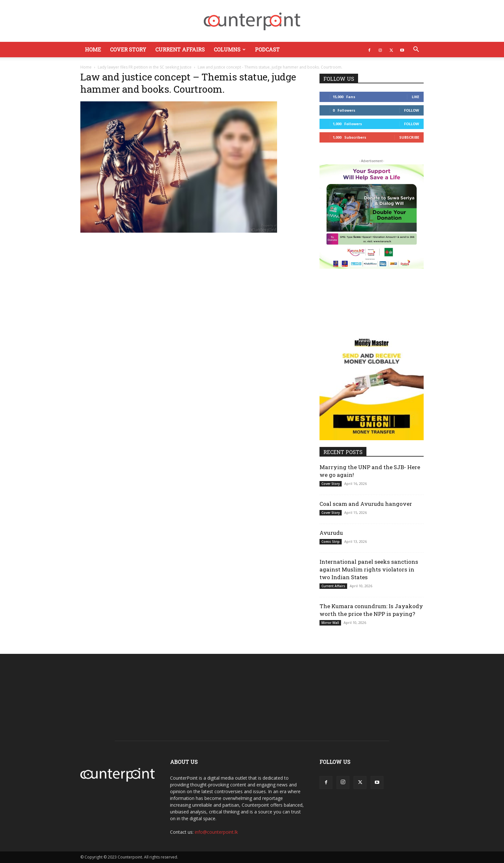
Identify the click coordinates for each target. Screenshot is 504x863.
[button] (416, 50)
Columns (230, 49)
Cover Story (128, 49)
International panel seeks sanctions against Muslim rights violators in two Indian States (369, 569)
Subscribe (409, 137)
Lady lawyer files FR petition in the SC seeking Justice (145, 67)
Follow (412, 110)
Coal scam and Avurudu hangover (366, 504)
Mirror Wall (330, 623)
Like (415, 97)
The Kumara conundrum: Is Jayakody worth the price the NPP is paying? (371, 610)
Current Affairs (180, 49)
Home (93, 49)
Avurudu (331, 533)
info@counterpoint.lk (216, 832)
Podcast (267, 49)
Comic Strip (331, 542)
